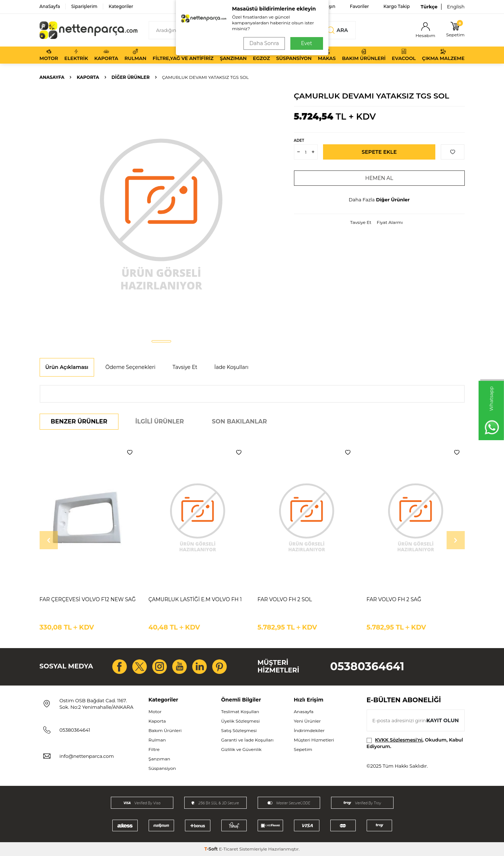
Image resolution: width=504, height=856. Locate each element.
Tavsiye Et (360, 222)
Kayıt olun (443, 720)
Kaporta (106, 55)
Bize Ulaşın (323, 6)
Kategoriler (121, 6)
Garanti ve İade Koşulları (247, 740)
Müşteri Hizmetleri (314, 740)
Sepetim (303, 749)
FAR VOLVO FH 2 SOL (285, 599)
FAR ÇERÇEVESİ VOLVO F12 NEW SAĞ (88, 599)
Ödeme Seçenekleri (130, 367)
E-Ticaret (229, 849)
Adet (299, 140)
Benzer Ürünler (79, 421)
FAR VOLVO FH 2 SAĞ (394, 599)
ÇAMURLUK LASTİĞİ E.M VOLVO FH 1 (195, 599)
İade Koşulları (231, 367)
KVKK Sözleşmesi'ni (399, 740)
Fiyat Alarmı (390, 222)
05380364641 (367, 666)
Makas (327, 55)
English (456, 7)
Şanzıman (233, 55)
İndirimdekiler (309, 730)
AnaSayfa (50, 6)
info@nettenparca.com (87, 756)
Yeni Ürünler (307, 721)
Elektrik (76, 55)
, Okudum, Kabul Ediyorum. (415, 743)
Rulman (136, 55)
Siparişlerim (84, 6)
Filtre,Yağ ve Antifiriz (183, 55)
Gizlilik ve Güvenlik (241, 749)
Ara (338, 30)
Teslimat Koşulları (240, 712)
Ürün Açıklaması (67, 367)
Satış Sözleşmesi (239, 730)
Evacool (404, 55)
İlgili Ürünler (160, 421)
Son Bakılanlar (239, 421)
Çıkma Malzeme (443, 55)
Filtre (154, 749)
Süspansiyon (294, 55)
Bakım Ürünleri (364, 55)
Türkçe (429, 7)
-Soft (211, 849)
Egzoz (261, 55)
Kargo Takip (396, 6)
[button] (161, 341)
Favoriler (359, 6)
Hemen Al (379, 178)
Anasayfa (52, 77)
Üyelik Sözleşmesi (241, 721)
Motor (49, 55)
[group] (161, 213)
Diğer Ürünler (131, 77)
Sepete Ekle (379, 152)
